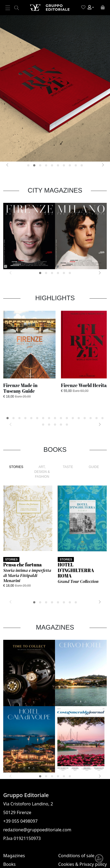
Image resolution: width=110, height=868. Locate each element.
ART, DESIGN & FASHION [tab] (42, 472)
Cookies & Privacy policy (82, 864)
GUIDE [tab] (94, 467)
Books (9, 864)
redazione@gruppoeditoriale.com (37, 830)
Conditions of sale (76, 856)
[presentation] (7, 165)
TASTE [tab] (68, 467)
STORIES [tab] (16, 467)
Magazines (14, 856)
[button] (91, 8)
